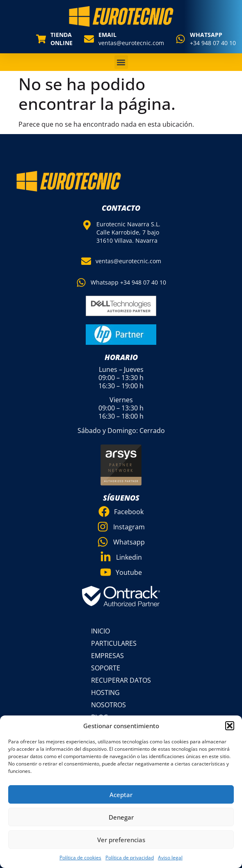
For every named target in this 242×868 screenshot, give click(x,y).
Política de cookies (80, 858)
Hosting (105, 693)
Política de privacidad (130, 858)
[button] (230, 726)
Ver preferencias (121, 840)
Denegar (121, 817)
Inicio (100, 631)
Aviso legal (170, 858)
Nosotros (108, 705)
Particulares (114, 643)
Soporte (106, 668)
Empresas (107, 656)
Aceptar (121, 795)
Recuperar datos (121, 680)
